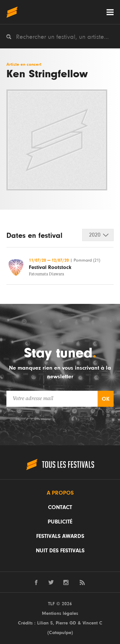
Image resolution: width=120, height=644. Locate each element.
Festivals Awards (60, 536)
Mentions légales (60, 613)
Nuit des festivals (60, 551)
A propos (60, 493)
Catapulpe (60, 633)
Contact (60, 507)
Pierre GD (66, 623)
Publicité (60, 522)
